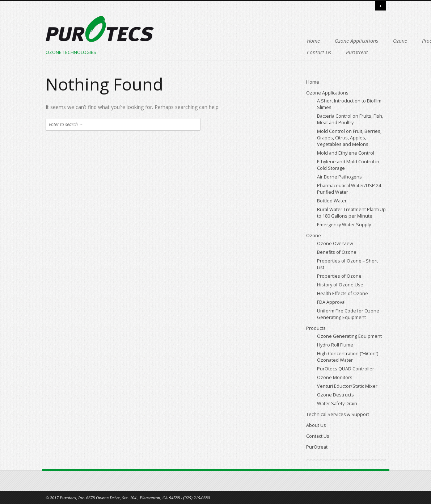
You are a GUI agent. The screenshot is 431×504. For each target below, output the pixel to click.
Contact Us (294, 52)
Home (174, 41)
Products (293, 41)
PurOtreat (332, 52)
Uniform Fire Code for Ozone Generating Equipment (348, 314)
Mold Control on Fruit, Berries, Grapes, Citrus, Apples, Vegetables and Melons (349, 138)
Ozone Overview (335, 243)
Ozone (261, 41)
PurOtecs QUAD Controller (346, 369)
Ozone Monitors (335, 377)
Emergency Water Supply (344, 225)
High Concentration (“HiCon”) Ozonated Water (348, 357)
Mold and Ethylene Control (346, 153)
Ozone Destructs (335, 395)
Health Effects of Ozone (343, 293)
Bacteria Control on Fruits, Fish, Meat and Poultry (350, 119)
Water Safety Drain (337, 404)
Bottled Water (332, 201)
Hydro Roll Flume (335, 345)
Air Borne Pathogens (339, 177)
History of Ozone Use (340, 285)
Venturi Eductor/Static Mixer (347, 386)
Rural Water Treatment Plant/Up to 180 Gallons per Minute (351, 213)
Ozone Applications (217, 41)
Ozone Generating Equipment (349, 336)
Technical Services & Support (200, 52)
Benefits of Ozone (337, 252)
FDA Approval (331, 302)
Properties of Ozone (339, 276)
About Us (257, 52)
